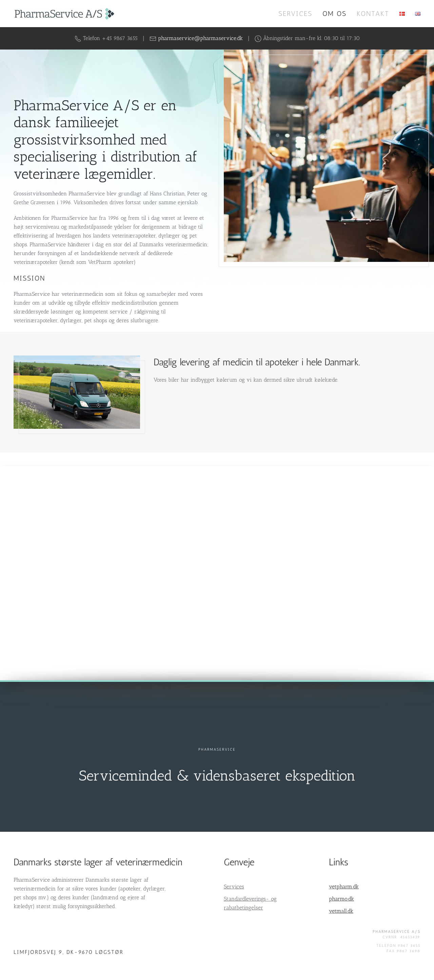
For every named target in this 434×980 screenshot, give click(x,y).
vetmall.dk (341, 911)
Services (295, 14)
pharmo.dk (341, 899)
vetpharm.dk (344, 887)
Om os (334, 14)
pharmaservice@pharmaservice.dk (200, 38)
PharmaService (217, 750)
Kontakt (373, 14)
